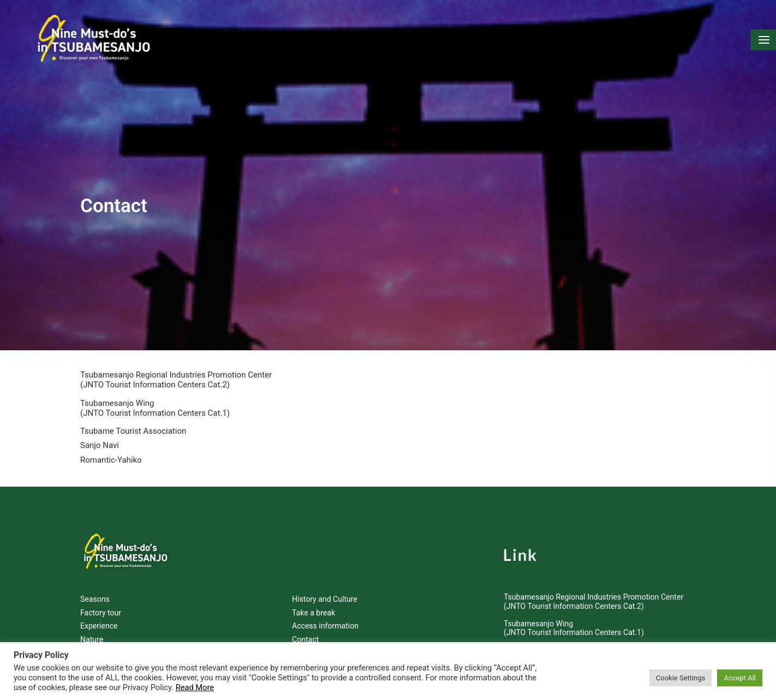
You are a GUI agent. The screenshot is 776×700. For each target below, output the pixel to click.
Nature (92, 631)
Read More (195, 687)
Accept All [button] (740, 678)
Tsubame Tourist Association (133, 422)
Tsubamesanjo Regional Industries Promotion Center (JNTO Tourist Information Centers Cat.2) (176, 371)
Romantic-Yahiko (111, 451)
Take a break (314, 604)
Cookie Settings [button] (681, 678)
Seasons (95, 590)
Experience (99, 617)
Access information (325, 617)
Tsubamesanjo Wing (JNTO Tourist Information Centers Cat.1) (155, 399)
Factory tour (101, 604)
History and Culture (325, 590)
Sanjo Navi (100, 436)
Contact (305, 631)
